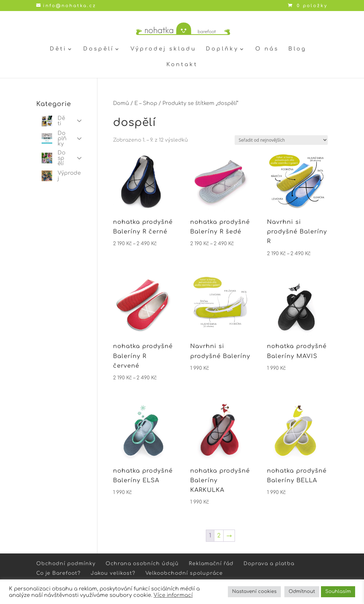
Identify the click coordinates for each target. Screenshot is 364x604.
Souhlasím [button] (338, 592)
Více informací (173, 595)
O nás (267, 49)
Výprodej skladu (163, 49)
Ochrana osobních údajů (142, 564)
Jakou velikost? (113, 573)
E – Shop (146, 103)
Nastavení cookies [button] (254, 592)
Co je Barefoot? (58, 573)
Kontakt (182, 65)
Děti (58, 49)
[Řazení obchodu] (281, 140)
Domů (121, 103)
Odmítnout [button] (302, 592)
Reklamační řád (211, 564)
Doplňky (222, 49)
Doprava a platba (269, 564)
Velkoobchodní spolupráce (184, 573)
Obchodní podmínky (66, 564)
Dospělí (98, 49)
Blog (297, 49)
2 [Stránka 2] (219, 536)
